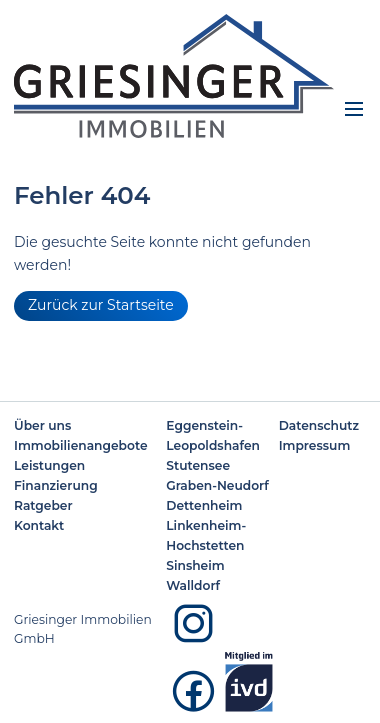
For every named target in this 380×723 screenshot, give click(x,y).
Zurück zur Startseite (101, 305)
